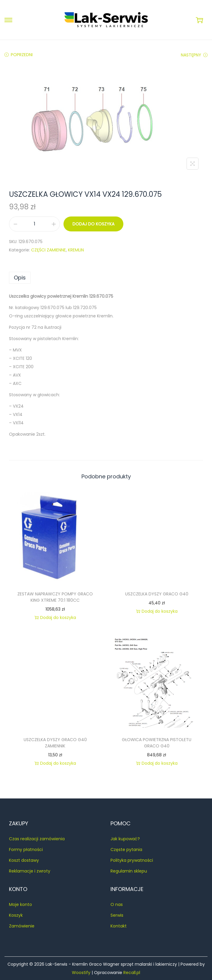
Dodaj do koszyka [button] (55, 618)
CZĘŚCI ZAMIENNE (49, 250)
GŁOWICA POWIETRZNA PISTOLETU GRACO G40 (157, 743)
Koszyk (16, 915)
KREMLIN (76, 250)
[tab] (106, 278)
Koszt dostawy (24, 860)
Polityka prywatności (132, 860)
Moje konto (21, 904)
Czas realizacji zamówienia (37, 839)
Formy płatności (26, 850)
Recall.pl (132, 973)
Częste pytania (126, 850)
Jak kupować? (125, 839)
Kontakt (119, 926)
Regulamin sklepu (129, 871)
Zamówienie (22, 926)
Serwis (117, 915)
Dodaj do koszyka (93, 224)
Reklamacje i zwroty (30, 871)
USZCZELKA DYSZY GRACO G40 (157, 594)
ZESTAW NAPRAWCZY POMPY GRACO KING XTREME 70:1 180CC (55, 597)
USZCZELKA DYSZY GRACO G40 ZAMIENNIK (55, 743)
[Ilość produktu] (34, 224)
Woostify (81, 973)
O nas (117, 904)
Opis (20, 278)
